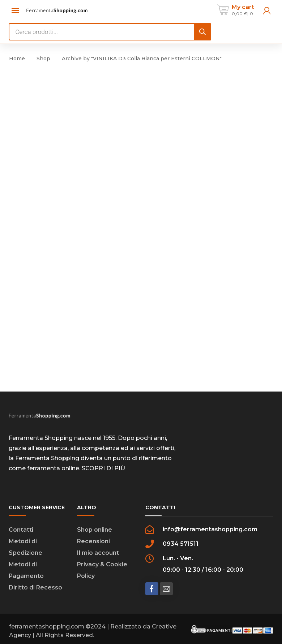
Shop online (95, 530)
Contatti (21, 530)
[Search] (202, 32)
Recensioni (93, 541)
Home (17, 59)
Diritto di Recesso (35, 587)
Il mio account (98, 553)
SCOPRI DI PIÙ (103, 468)
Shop (43, 59)
